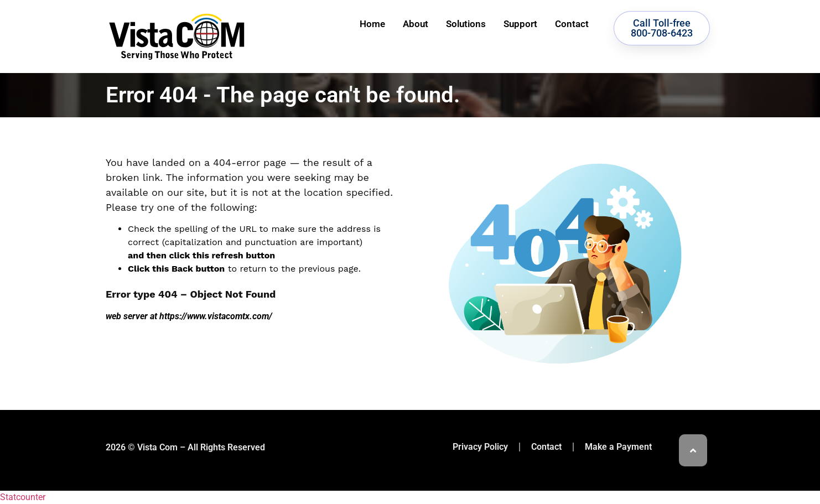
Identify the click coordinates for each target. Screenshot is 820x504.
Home (372, 24)
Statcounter (23, 497)
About (416, 24)
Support (520, 24)
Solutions (466, 24)
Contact (572, 24)
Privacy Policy (480, 447)
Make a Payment (618, 447)
